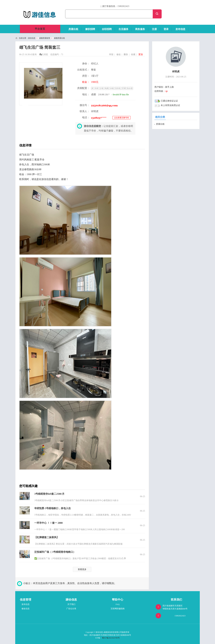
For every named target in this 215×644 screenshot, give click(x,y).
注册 (154, 29)
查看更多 (82, 569)
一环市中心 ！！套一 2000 (48, 523)
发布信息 (180, 29)
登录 (166, 29)
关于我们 (71, 604)
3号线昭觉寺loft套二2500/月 (49, 494)
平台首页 (40, 29)
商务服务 (140, 29)
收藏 (133, 54)
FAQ (118, 604)
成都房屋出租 (59, 38)
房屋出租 (73, 29)
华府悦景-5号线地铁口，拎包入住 (53, 508)
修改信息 (26, 609)
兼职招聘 (90, 29)
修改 (119, 54)
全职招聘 (107, 29)
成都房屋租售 (45, 38)
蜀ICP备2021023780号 (111, 638)
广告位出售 (71, 609)
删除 (126, 54)
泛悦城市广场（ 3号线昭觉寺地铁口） (55, 552)
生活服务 (123, 29)
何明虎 (176, 72)
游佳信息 (32, 38)
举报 (111, 54)
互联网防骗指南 (118, 609)
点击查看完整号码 (121, 118)
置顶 (141, 54)
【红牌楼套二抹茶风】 (47, 537)
